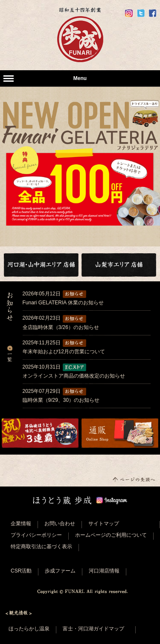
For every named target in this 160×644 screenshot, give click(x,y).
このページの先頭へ (133, 479)
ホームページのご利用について (111, 535)
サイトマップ (104, 524)
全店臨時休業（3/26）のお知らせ (61, 327)
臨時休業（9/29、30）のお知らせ (61, 400)
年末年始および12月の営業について (64, 352)
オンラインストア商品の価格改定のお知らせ (74, 376)
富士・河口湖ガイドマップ (93, 629)
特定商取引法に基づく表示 (41, 547)
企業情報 (21, 524)
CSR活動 (21, 571)
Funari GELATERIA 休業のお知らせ (63, 303)
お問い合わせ (60, 524)
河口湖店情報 (104, 571)
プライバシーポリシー (36, 535)
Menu (80, 78)
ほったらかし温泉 (29, 629)
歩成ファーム (60, 571)
